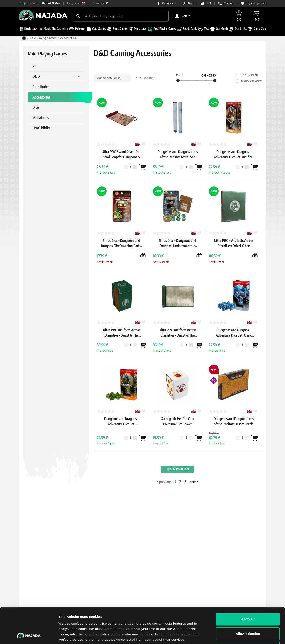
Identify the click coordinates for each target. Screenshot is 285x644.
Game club (169, 3)
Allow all (248, 586)
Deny (248, 615)
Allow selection (248, 600)
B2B (209, 3)
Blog (191, 3)
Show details (234, 635)
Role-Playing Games (43, 38)
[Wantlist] (143, 167)
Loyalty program (256, 3)
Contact (229, 3)
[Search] (78, 16)
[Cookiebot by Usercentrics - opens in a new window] (29, 635)
